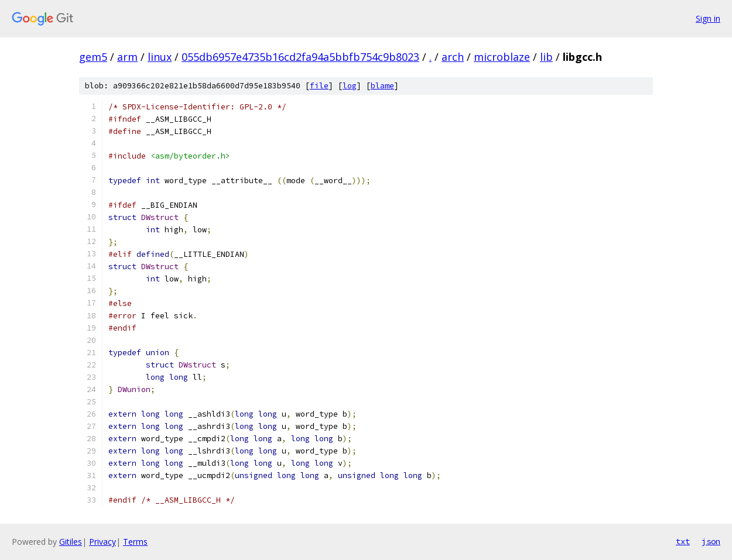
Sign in (708, 18)
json (711, 541)
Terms (135, 542)
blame (382, 86)
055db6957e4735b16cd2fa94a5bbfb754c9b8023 (300, 57)
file (319, 86)
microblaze (502, 57)
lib (546, 57)
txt (683, 541)
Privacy (102, 542)
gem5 (93, 57)
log (350, 86)
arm (127, 57)
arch (453, 57)
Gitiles (71, 542)
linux (160, 57)
